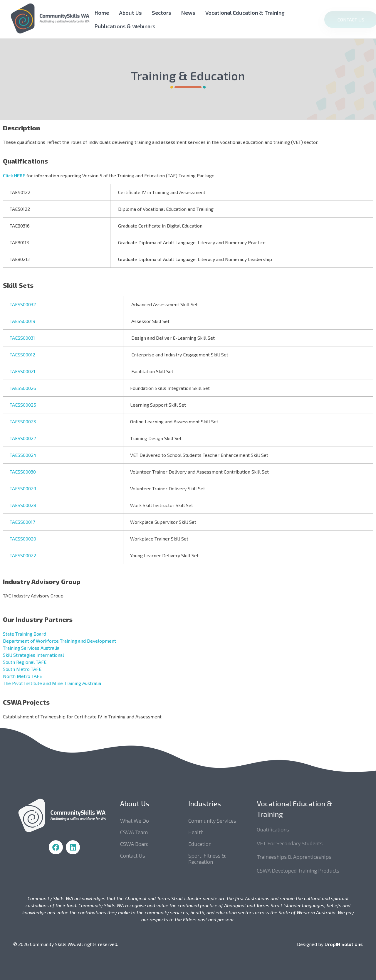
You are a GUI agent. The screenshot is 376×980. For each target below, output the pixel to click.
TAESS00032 (23, 304)
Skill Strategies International (33, 655)
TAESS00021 (22, 371)
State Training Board (25, 634)
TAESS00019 (22, 321)
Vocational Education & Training (245, 13)
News (188, 13)
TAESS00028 (23, 505)
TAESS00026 (23, 388)
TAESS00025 (23, 405)
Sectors (162, 13)
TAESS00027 (23, 438)
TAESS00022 (23, 555)
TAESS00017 (22, 522)
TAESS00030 (23, 472)
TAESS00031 (22, 338)
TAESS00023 (23, 421)
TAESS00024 (23, 455)
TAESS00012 (22, 355)
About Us (130, 13)
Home (102, 13)
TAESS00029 (23, 488)
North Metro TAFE (22, 676)
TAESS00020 (23, 539)
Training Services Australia (31, 648)
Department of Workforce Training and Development (59, 641)
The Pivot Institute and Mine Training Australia (52, 683)
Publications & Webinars (125, 26)
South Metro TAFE (22, 669)
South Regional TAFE (25, 662)
